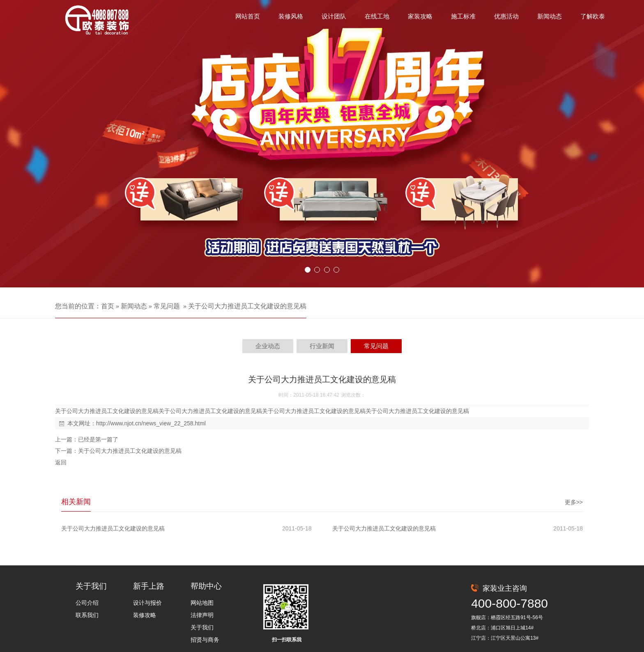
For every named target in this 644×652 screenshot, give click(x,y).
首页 (108, 306)
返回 (61, 462)
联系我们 (87, 615)
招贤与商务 (205, 640)
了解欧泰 (593, 16)
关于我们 (91, 586)
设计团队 (334, 16)
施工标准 (463, 16)
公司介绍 (87, 603)
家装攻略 (420, 16)
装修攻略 (145, 615)
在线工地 (377, 16)
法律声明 (202, 615)
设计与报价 (147, 603)
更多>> (574, 502)
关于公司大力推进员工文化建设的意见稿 (247, 306)
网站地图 (202, 603)
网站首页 (248, 16)
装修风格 (291, 16)
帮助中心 (206, 586)
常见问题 (167, 306)
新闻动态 (550, 16)
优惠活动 (506, 16)
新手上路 (149, 586)
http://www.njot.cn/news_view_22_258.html (151, 423)
